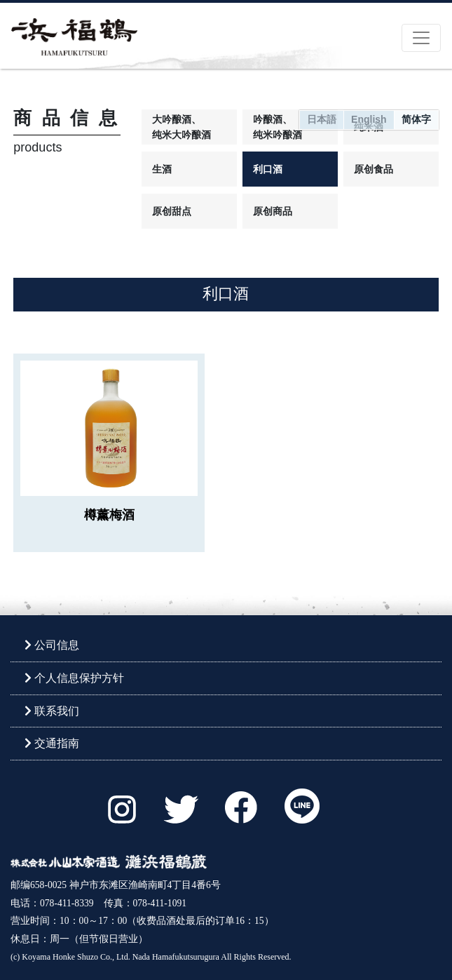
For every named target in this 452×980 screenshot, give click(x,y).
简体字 (416, 119)
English (369, 119)
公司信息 (52, 645)
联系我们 (52, 711)
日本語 (322, 119)
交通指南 (52, 743)
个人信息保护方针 (74, 678)
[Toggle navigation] (421, 38)
